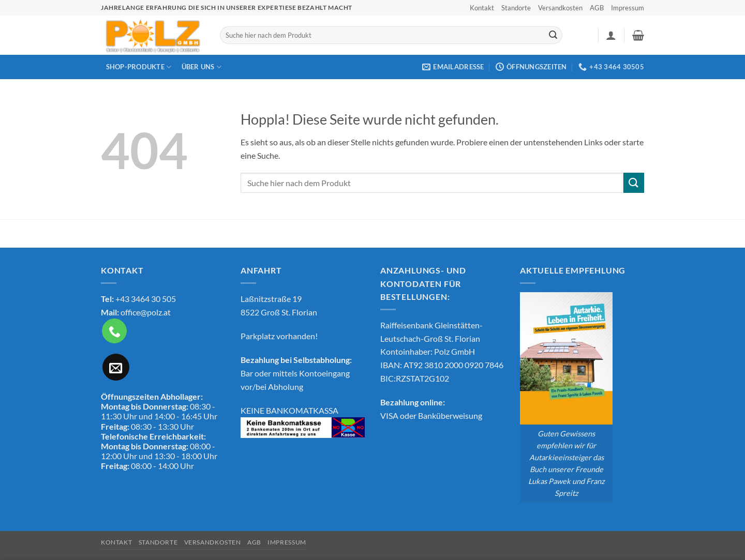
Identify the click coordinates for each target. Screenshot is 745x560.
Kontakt (482, 8)
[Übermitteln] (553, 35)
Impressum (628, 8)
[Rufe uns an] (114, 331)
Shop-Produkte (139, 67)
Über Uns (202, 67)
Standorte (516, 8)
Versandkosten (560, 8)
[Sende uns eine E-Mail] (116, 367)
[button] (611, 35)
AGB (597, 8)
